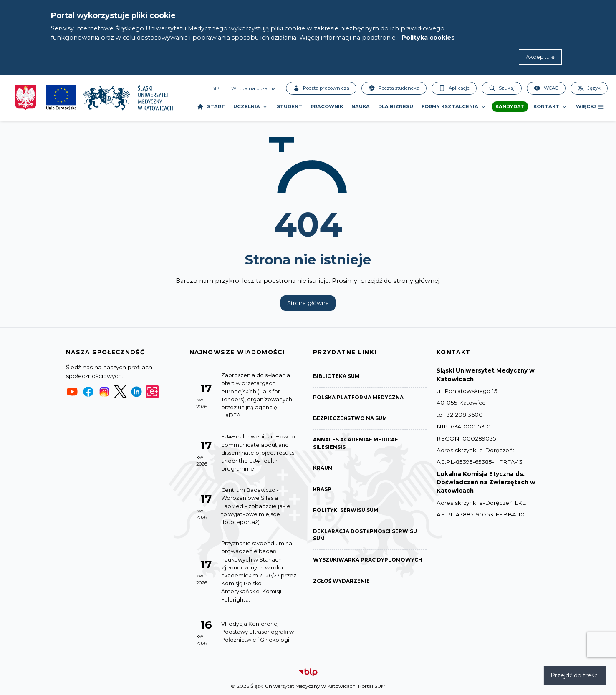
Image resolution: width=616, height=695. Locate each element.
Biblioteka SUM (337, 376)
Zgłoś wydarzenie (342, 583)
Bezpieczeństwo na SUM (351, 419)
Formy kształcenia (454, 107)
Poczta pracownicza (321, 88)
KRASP (322, 490)
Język (589, 88)
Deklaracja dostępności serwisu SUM (365, 537)
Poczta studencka (394, 88)
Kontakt (550, 107)
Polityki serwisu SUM (346, 512)
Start (211, 107)
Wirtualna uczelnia (254, 88)
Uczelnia (251, 107)
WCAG (546, 88)
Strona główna (308, 303)
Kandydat (510, 106)
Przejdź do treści (575, 675)
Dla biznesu (396, 106)
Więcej (590, 107)
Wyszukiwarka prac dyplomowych (368, 562)
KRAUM (323, 469)
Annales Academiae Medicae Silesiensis (356, 444)
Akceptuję (540, 57)
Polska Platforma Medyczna (359, 398)
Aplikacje (454, 88)
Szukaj (502, 88)
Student (289, 106)
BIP (215, 88)
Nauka (361, 106)
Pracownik (327, 106)
